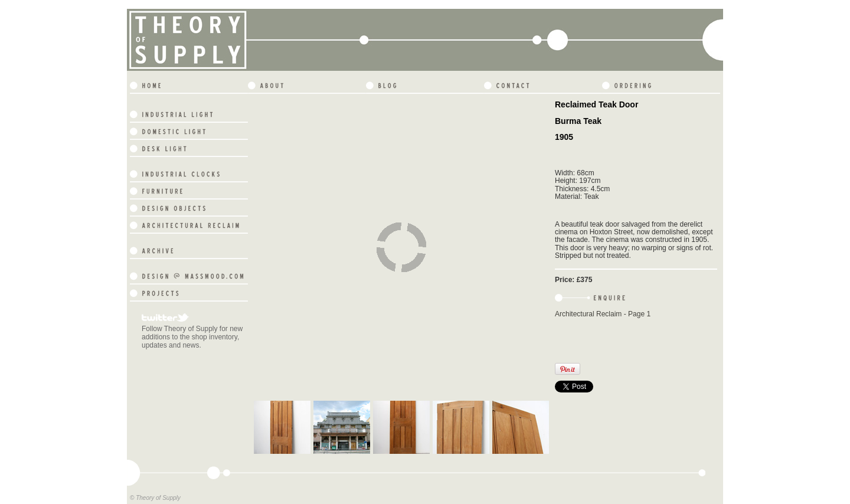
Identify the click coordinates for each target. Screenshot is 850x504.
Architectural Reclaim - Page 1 (603, 314)
